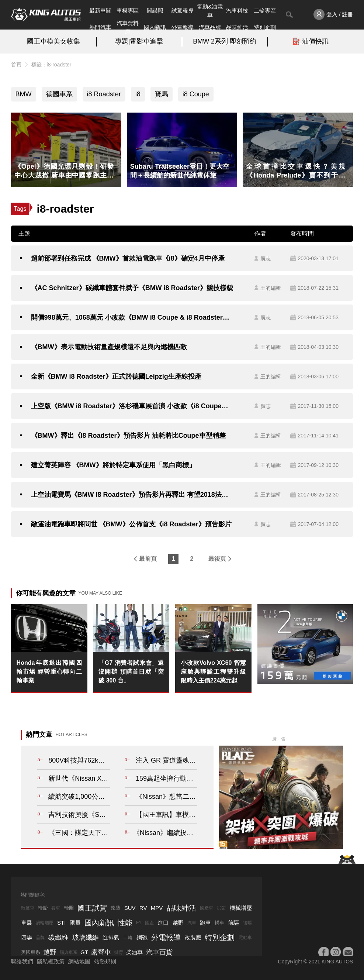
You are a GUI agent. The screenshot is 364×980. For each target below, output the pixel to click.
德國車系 (59, 94)
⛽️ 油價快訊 (310, 41)
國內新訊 (155, 27)
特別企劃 (265, 27)
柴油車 (134, 952)
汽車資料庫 (128, 27)
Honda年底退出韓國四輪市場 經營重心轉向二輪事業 (49, 672)
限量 (75, 923)
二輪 (128, 937)
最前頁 (148, 559)
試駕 (221, 908)
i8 (138, 94)
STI (61, 923)
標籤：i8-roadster (51, 65)
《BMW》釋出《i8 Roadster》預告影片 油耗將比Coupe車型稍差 (128, 436)
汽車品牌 (210, 27)
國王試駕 (92, 908)
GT (84, 952)
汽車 (192, 923)
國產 (149, 923)
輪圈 (69, 908)
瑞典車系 (69, 952)
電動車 (245, 938)
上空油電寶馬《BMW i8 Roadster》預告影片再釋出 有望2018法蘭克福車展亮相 (132, 495)
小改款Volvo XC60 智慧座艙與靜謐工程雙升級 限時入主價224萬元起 (213, 672)
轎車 (219, 923)
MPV (157, 908)
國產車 (207, 908)
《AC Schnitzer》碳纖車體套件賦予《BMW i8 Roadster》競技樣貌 (132, 288)
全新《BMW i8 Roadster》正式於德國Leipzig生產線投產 (116, 376)
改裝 (115, 908)
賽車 (56, 908)
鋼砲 (142, 937)
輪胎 (43, 908)
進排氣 (111, 937)
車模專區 (128, 11)
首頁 (16, 65)
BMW (24, 94)
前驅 (233, 923)
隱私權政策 (51, 961)
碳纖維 (58, 938)
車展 (27, 923)
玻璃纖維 (86, 938)
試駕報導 (183, 11)
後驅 (247, 923)
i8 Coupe (196, 94)
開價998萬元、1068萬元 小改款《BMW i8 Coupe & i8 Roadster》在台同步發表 (132, 317)
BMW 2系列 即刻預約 (225, 41)
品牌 (40, 938)
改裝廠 (193, 937)
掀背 (119, 952)
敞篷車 (28, 908)
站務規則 (105, 961)
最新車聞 (100, 11)
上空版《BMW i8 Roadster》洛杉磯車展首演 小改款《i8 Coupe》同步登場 (132, 406)
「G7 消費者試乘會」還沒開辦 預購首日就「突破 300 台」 (131, 672)
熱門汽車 (100, 27)
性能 (125, 923)
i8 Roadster (104, 94)
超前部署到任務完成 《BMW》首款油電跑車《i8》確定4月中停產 (128, 258)
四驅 (27, 937)
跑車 (205, 923)
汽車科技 (237, 11)
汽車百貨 (159, 952)
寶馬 (162, 94)
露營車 (101, 952)
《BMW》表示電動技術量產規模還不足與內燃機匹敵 (109, 347)
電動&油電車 (210, 11)
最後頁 (217, 559)
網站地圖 (79, 961)
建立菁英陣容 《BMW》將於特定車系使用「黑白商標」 (113, 465)
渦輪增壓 (45, 923)
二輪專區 (265, 11)
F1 (139, 923)
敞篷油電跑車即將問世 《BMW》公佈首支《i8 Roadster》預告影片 (131, 524)
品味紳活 (237, 27)
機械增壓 (241, 908)
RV (143, 908)
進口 (163, 923)
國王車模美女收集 (53, 41)
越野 (178, 923)
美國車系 (31, 952)
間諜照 (155, 11)
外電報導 (183, 27)
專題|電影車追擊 (139, 41)
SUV (130, 908)
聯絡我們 (22, 961)
